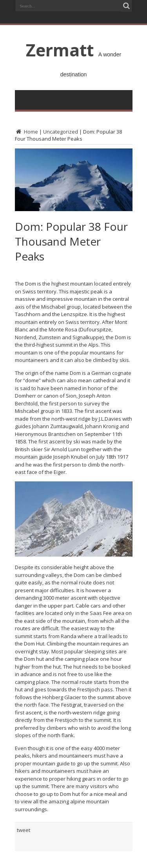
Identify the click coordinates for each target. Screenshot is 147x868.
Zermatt (60, 50)
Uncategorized (61, 132)
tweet (24, 830)
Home (26, 132)
